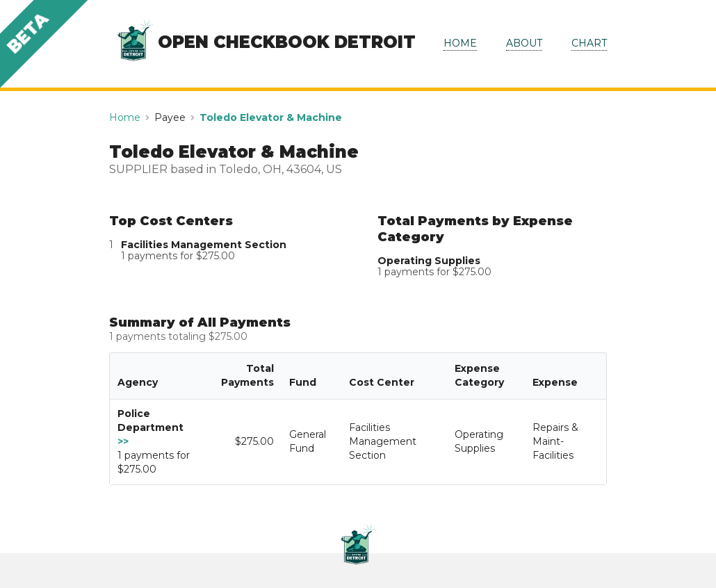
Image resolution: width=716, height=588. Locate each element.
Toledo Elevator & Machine (271, 117)
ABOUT (524, 43)
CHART (589, 43)
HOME (460, 43)
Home (125, 117)
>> (123, 441)
